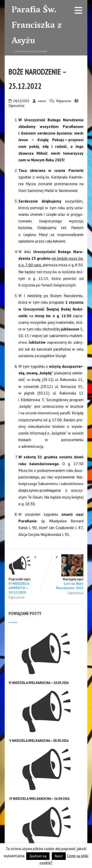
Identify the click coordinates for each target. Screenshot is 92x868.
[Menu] (79, 10)
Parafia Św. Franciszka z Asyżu (37, 26)
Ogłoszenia (16, 106)
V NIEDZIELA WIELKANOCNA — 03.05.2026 (39, 741)
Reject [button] (59, 856)
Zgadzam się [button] (38, 856)
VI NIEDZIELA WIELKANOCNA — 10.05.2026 (39, 683)
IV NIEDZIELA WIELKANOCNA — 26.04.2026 (39, 799)
